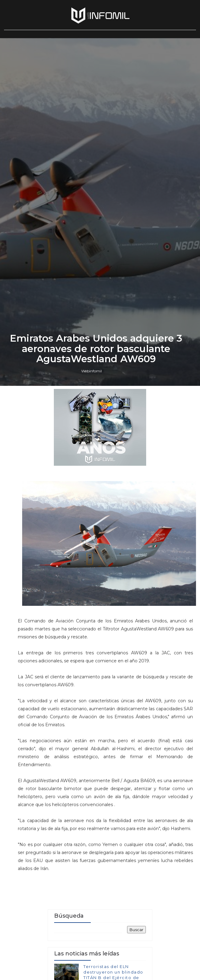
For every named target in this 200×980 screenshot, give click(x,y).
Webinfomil (92, 608)
